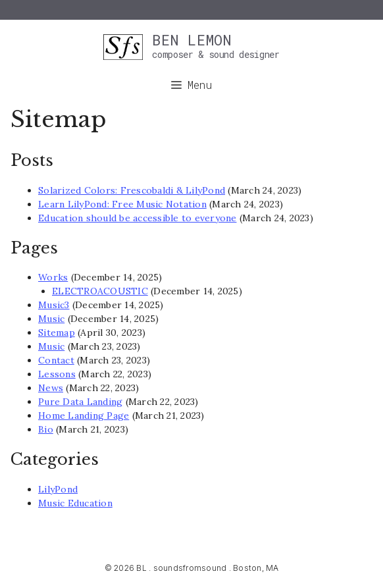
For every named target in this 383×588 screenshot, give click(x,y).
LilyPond (58, 489)
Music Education (75, 503)
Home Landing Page (84, 415)
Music (51, 319)
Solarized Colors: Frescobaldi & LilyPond (132, 190)
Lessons (57, 374)
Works (53, 277)
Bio (46, 429)
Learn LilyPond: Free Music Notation (122, 204)
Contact (56, 360)
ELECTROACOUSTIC (100, 291)
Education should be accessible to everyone (138, 218)
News (51, 388)
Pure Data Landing (80, 402)
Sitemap (57, 333)
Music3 (54, 305)
